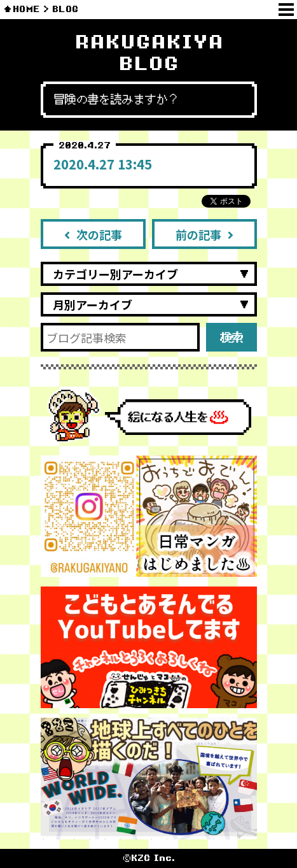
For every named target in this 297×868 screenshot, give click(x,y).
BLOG (65, 9)
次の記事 (93, 234)
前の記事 (204, 234)
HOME (26, 9)
